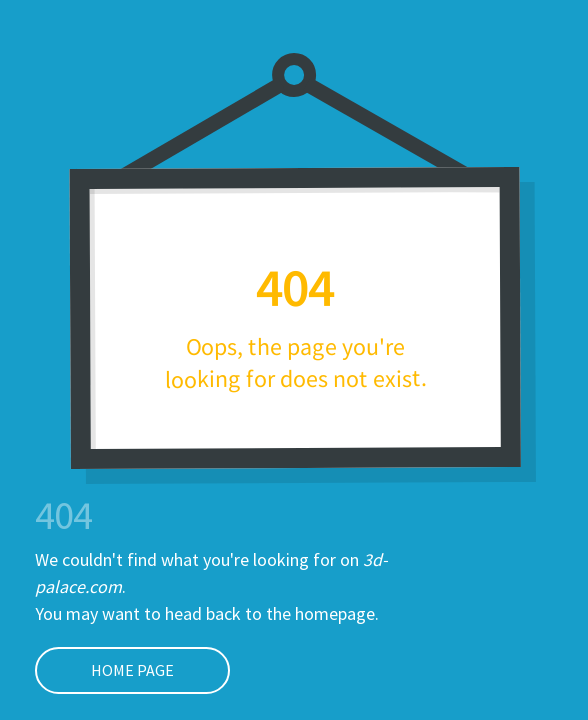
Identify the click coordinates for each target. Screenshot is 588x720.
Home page (104, 670)
